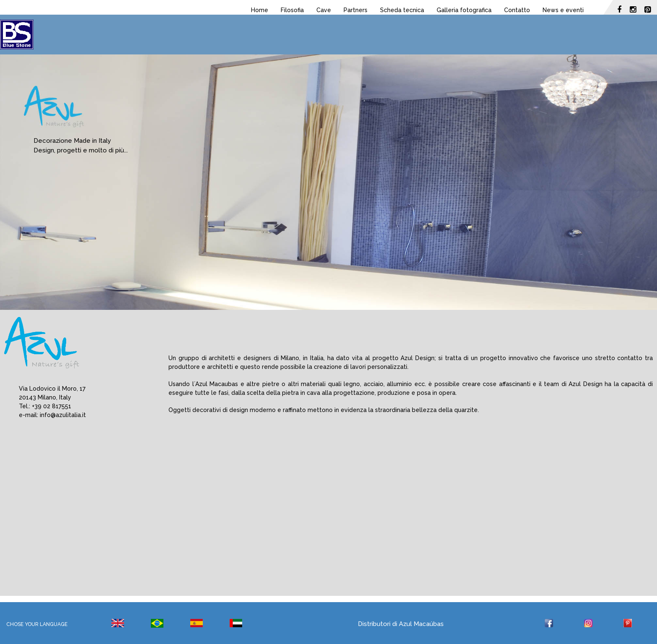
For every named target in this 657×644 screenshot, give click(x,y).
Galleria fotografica (464, 10)
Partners (356, 10)
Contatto (517, 10)
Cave (324, 10)
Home (260, 10)
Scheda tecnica (402, 10)
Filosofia (292, 10)
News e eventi (563, 10)
